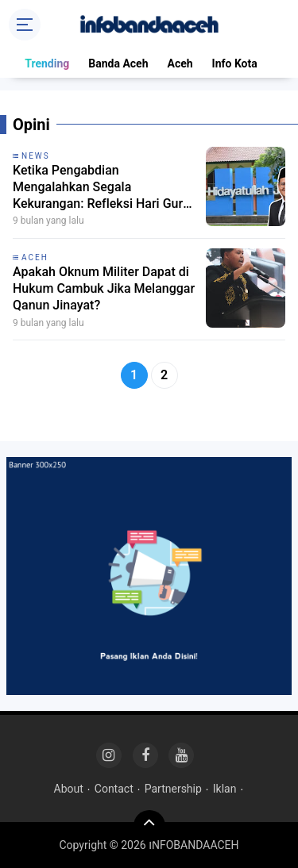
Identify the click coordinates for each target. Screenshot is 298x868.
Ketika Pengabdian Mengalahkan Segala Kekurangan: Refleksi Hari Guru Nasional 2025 (101, 187)
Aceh (180, 63)
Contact (114, 789)
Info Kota (235, 63)
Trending (47, 63)
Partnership (173, 789)
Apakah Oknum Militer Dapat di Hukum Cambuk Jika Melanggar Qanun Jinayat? (104, 288)
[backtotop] (149, 826)
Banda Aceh (118, 63)
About (69, 789)
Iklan (225, 789)
